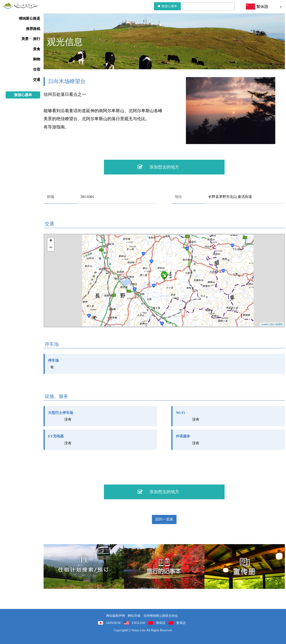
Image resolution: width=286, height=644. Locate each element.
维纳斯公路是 (29, 18)
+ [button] (51, 241)
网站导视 (134, 616)
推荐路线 (33, 29)
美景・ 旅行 (31, 39)
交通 (37, 80)
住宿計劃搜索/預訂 (84, 566)
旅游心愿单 (167, 6)
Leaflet (265, 324)
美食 (37, 49)
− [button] (51, 248)
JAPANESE (113, 623)
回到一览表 (164, 519)
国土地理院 (277, 324)
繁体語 (181, 623)
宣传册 (245, 566)
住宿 (37, 69)
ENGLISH (139, 623)
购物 (37, 59)
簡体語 (161, 623)
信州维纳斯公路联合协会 (161, 616)
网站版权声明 (116, 616)
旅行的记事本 (164, 566)
